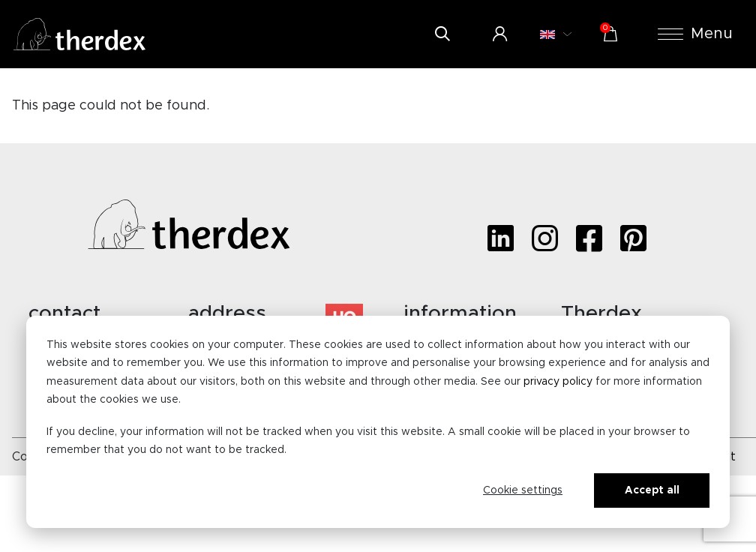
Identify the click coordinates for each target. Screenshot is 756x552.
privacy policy (558, 382)
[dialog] (378, 422)
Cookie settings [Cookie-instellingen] (523, 490)
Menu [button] (695, 34)
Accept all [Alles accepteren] (652, 490)
